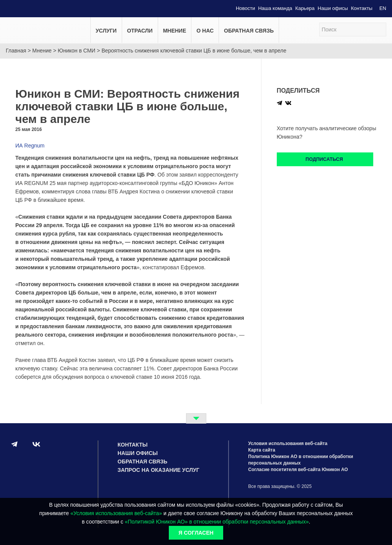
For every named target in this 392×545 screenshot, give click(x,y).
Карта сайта (262, 450)
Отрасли (140, 31)
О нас (205, 31)
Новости (245, 8)
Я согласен (196, 533)
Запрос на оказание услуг (158, 470)
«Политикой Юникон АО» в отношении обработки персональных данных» (217, 522)
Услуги (106, 31)
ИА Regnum (30, 146)
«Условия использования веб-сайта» (116, 513)
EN (383, 8)
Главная (16, 51)
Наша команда (275, 8)
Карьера (305, 8)
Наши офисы (333, 8)
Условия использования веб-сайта (288, 444)
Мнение (175, 31)
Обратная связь (249, 31)
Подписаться (325, 159)
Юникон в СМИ (77, 51)
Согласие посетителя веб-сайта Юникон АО (298, 470)
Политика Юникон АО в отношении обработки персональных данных (301, 460)
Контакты (362, 8)
